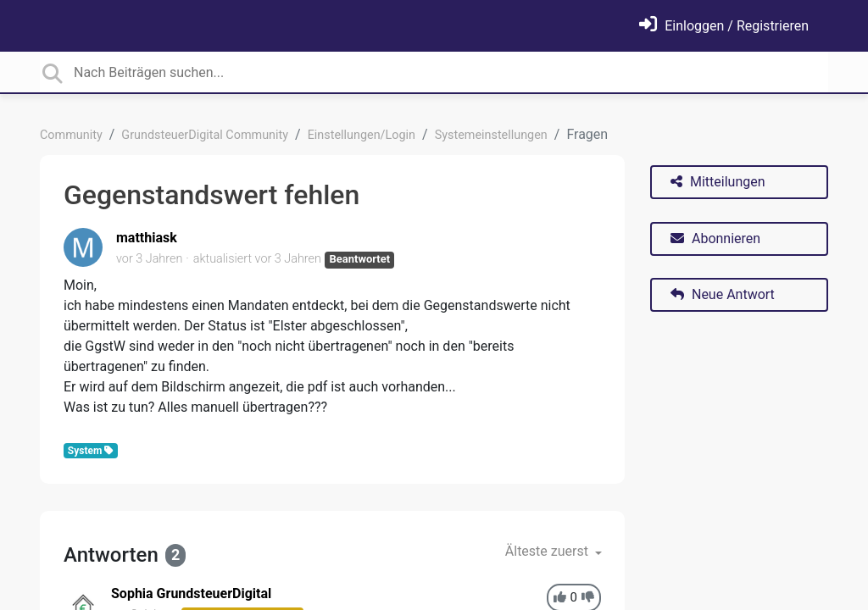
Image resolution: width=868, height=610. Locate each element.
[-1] (588, 598)
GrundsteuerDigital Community (205, 135)
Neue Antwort (723, 294)
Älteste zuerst (548, 551)
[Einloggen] (724, 26)
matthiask (147, 238)
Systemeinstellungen (491, 135)
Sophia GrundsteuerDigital (191, 593)
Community (71, 135)
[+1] (560, 598)
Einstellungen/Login (362, 135)
